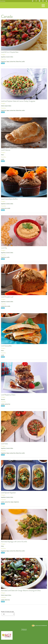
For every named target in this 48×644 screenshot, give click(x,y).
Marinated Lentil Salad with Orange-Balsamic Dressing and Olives (21, 590)
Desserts (3, 399)
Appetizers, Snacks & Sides (7, 57)
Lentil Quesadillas (6, 346)
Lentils (23, 62)
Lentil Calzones (6, 150)
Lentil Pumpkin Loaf (7, 297)
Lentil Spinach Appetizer (8, 493)
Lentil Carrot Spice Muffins (9, 199)
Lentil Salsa (4, 444)
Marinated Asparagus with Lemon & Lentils (14, 542)
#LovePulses (3, 1)
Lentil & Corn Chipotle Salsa (10, 52)
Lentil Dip (4, 248)
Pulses (6, 7)
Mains (2, 155)
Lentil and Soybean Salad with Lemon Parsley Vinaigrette (18, 101)
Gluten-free (19, 62)
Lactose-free (13, 62)
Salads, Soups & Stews (6, 106)
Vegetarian (4, 62)
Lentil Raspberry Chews (8, 395)
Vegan (8, 62)
